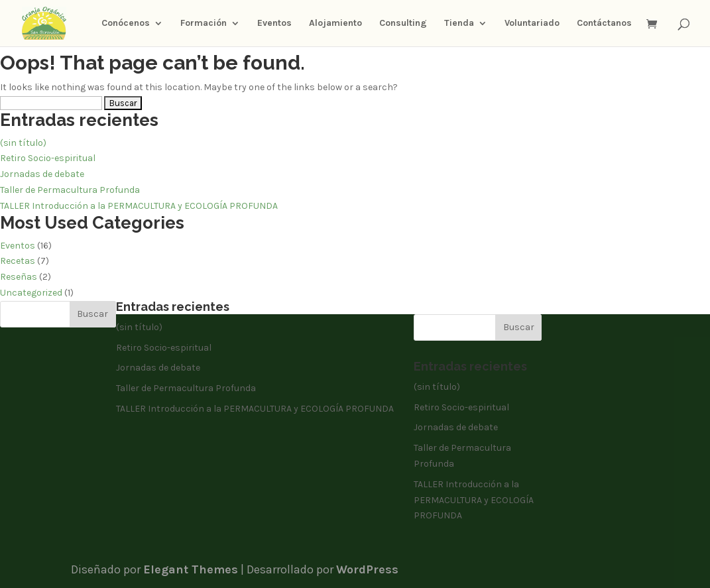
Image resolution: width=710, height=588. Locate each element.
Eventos (274, 24)
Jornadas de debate (42, 174)
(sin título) (23, 143)
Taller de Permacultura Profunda (70, 190)
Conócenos (126, 24)
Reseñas (19, 277)
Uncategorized (31, 293)
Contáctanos (604, 24)
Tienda (459, 24)
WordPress (367, 569)
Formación (204, 24)
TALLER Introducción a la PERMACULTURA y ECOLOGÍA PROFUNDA (139, 206)
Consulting (403, 24)
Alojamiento (335, 24)
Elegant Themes (191, 569)
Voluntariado (532, 24)
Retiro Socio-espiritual (48, 158)
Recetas (18, 261)
